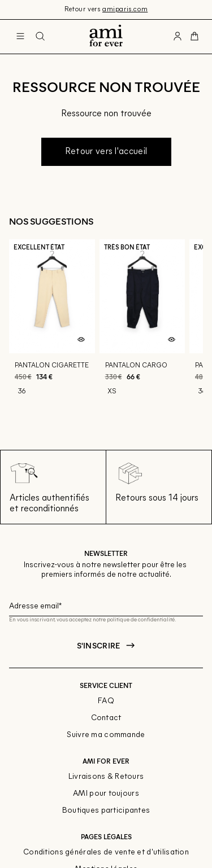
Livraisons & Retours (106, 777)
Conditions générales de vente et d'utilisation (106, 852)
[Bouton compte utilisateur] (178, 37)
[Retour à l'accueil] (106, 37)
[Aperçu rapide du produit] (81, 340)
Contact (106, 718)
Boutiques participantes (106, 811)
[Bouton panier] (194, 37)
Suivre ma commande (106, 735)
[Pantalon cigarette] (52, 332)
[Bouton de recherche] (40, 37)
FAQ (106, 701)
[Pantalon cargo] (142, 332)
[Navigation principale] (20, 37)
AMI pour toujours (106, 794)
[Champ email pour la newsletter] (106, 605)
